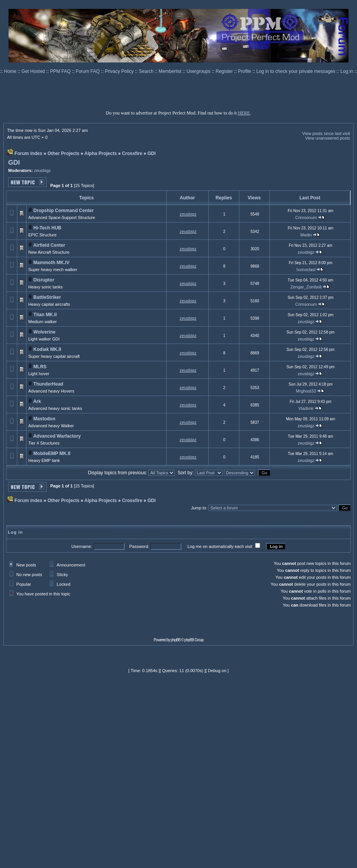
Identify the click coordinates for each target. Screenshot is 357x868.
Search (147, 71)
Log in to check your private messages (296, 71)
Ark (37, 401)
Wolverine (45, 332)
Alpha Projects (101, 153)
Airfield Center (49, 245)
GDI (151, 153)
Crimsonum (306, 217)
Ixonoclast (306, 270)
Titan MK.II (45, 315)
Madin (306, 235)
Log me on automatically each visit (220, 546)
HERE (244, 113)
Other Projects (63, 153)
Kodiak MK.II (47, 349)
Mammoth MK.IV (52, 263)
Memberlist (171, 71)
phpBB (176, 640)
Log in (347, 71)
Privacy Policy (120, 71)
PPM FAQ (61, 71)
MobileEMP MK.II (52, 453)
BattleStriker (47, 297)
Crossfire (132, 153)
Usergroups (199, 71)
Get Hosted (34, 71)
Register (225, 71)
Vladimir (306, 408)
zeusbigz (42, 170)
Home (11, 71)
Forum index (29, 153)
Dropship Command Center (64, 211)
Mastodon (45, 419)
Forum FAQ (88, 71)
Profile (245, 71)
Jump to (199, 508)
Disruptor (44, 280)
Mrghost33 (306, 391)
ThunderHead (48, 384)
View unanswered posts (328, 138)
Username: (82, 546)
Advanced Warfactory (57, 436)
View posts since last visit (326, 133)
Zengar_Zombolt (306, 287)
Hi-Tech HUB (47, 228)
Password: (139, 546)
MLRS (40, 367)
